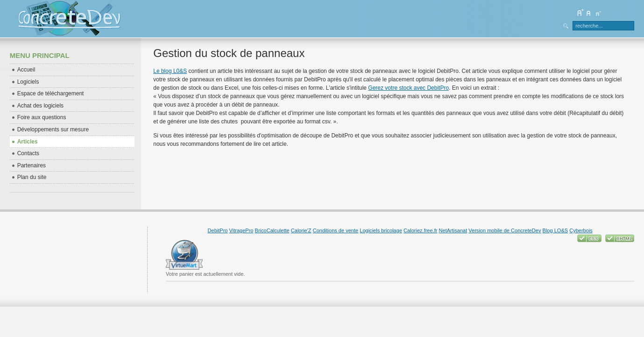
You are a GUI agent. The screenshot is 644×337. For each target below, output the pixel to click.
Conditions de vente (336, 230)
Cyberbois (581, 230)
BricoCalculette (272, 230)
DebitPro (218, 230)
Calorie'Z (301, 230)
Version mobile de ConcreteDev (505, 230)
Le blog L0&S (170, 71)
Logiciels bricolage (381, 230)
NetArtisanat (453, 230)
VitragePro (241, 230)
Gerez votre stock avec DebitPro (408, 88)
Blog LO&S (556, 230)
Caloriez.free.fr (420, 230)
